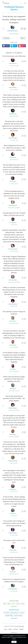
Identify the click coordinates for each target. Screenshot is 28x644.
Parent (14, 552)
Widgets (21, 629)
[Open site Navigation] (25, 3)
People (11, 116)
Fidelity (16, 306)
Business (14, 574)
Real (10, 574)
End (14, 516)
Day (13, 34)
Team (13, 371)
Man (14, 140)
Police (16, 225)
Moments (13, 208)
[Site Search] (21, 3)
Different (16, 90)
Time (13, 90)
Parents (10, 391)
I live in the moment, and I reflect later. (14, 56)
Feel (13, 347)
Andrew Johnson (18, 616)
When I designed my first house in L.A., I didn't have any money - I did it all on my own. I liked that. (14, 148)
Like (10, 323)
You (14, 225)
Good (12, 251)
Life (11, 90)
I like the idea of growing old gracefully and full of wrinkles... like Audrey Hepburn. (14, 398)
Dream (12, 140)
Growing (10, 410)
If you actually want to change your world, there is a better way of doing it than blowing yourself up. (14, 523)
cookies (11, 636)
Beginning (17, 371)
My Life (16, 492)
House (14, 160)
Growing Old (17, 410)
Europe (13, 323)
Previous (7, 38)
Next (22, 38)
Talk (18, 391)
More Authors (14, 618)
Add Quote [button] (16, 629)
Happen (16, 347)
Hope (23, 604)
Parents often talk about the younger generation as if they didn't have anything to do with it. (14, 379)
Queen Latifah (14, 613)
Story (13, 184)
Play (11, 347)
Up (10, 251)
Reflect (17, 66)
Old (13, 410)
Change (16, 535)
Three (17, 574)
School (18, 604)
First (17, 160)
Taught (14, 437)
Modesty (12, 306)
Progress (16, 34)
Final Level (21, 626)
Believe (17, 116)
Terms (6, 629)
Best (5, 604)
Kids (11, 552)
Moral (13, 492)
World (11, 463)
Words (10, 208)
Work (14, 116)
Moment (13, 66)
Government (11, 282)
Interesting (16, 251)
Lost (11, 184)
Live (10, 66)
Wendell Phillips (9, 616)
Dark (17, 140)
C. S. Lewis (21, 613)
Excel (17, 552)
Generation (15, 391)
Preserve (17, 323)
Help (10, 371)
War (10, 34)
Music (17, 463)
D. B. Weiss (7, 613)
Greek (15, 282)
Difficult (16, 184)
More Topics (14, 606)
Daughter (18, 208)
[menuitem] (6, 629)
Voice (16, 516)
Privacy (10, 629)
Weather (17, 437)
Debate (18, 282)
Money (11, 160)
